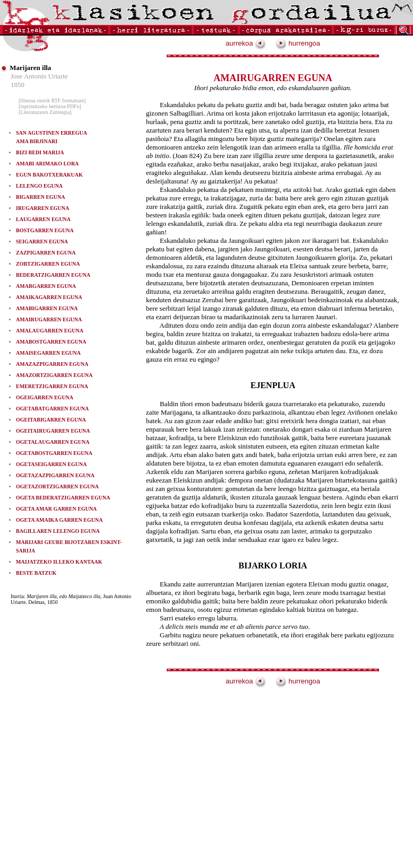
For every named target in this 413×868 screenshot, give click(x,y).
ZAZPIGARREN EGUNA (46, 253)
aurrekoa (246, 43)
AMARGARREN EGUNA (46, 286)
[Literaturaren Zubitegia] (45, 112)
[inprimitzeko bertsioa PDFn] (50, 106)
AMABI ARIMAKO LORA (47, 164)
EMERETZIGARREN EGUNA (52, 386)
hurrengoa (298, 43)
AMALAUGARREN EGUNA (50, 331)
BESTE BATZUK (36, 573)
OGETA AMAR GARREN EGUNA (56, 509)
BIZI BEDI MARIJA (40, 152)
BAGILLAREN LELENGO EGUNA (58, 531)
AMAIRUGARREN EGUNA (49, 319)
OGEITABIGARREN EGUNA (51, 420)
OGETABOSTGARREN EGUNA (54, 453)
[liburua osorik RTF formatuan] (52, 100)
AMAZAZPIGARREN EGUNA (52, 364)
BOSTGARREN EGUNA (45, 230)
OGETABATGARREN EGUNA (52, 409)
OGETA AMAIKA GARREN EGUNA (59, 520)
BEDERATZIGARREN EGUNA (53, 275)
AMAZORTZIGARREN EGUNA (54, 375)
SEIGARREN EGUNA (42, 242)
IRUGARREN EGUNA (42, 208)
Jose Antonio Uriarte (39, 76)
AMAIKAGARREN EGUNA (49, 297)
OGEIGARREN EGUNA (45, 397)
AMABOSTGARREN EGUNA (51, 342)
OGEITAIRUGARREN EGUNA (53, 431)
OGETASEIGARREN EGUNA (51, 464)
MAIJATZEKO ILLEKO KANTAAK (59, 562)
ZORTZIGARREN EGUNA (48, 264)
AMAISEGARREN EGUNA (48, 353)
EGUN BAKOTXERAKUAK (49, 175)
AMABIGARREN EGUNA (47, 308)
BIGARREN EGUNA (41, 197)
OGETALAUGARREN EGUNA (53, 442)
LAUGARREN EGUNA (43, 219)
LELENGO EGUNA (39, 186)
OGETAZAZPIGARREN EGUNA (55, 475)
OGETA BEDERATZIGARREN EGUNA (63, 498)
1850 (18, 85)
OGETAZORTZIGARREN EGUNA (57, 486)
